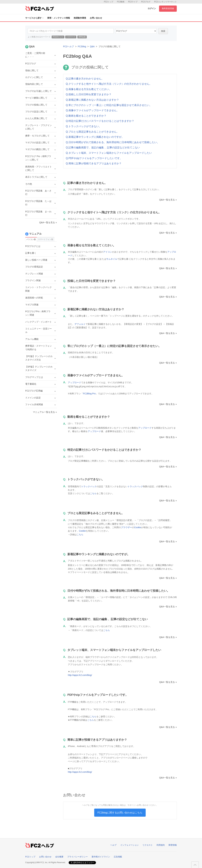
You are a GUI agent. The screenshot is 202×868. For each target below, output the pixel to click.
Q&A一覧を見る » (168, 200)
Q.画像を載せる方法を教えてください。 (89, 89)
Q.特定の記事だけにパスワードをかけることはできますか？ (100, 121)
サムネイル (112, 259)
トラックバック (89, 486)
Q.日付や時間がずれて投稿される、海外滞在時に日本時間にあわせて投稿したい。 (113, 142)
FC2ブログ (146, 2)
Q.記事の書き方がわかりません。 (85, 79)
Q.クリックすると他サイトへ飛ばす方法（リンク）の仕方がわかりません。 (109, 84)
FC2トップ (109, 2)
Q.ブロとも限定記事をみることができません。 (92, 132)
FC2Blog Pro (89, 394)
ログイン (152, 8)
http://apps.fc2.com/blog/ (80, 675)
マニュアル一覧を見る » (45, 412)
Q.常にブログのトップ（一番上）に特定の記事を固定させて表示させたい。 (109, 105)
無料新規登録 (168, 8)
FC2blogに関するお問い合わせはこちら (120, 813)
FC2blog (82, 46)
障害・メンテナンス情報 (59, 18)
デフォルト (80, 324)
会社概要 (59, 857)
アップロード (74, 382)
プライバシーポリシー (77, 857)
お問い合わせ (96, 18)
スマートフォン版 (46, 239)
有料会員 (82, 37)
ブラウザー (126, 527)
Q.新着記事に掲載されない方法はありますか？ (92, 100)
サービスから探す (34, 18)
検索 (163, 31)
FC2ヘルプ (68, 46)
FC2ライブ (133, 2)
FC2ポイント (58, 37)
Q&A (92, 46)
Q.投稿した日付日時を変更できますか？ (89, 94)
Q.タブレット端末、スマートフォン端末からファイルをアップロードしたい (109, 153)
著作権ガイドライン (101, 857)
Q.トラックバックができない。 (84, 126)
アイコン (108, 252)
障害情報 (173, 845)
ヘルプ (113, 845)
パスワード (71, 37)
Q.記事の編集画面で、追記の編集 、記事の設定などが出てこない (103, 147)
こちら (93, 493)
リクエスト (148, 845)
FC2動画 (121, 2)
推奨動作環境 (80, 18)
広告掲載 (118, 857)
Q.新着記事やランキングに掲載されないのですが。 (95, 137)
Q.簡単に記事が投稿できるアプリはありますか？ (94, 163)
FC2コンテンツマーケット (165, 2)
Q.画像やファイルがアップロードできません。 (92, 110)
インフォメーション (129, 845)
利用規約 (161, 845)
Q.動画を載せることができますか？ (86, 116)
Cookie (138, 527)
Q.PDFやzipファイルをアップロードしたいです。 (94, 158)
